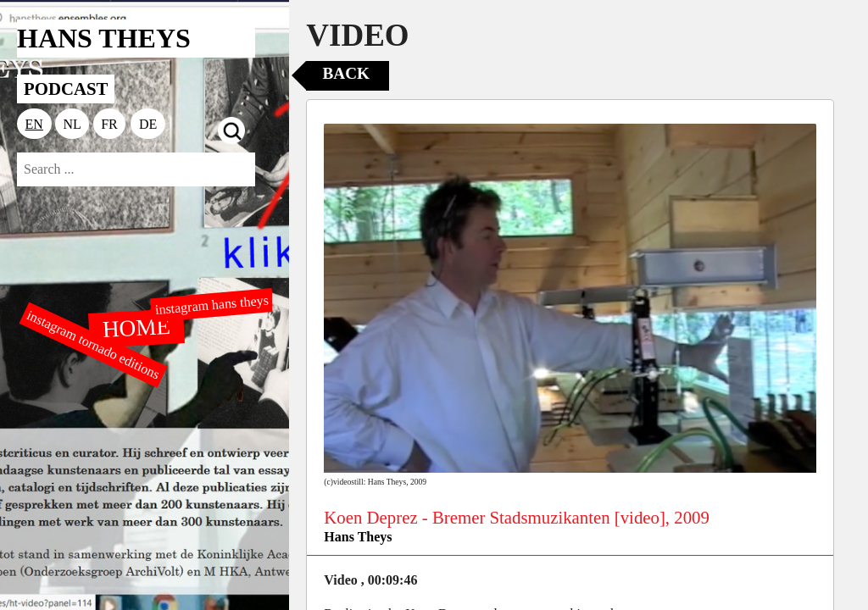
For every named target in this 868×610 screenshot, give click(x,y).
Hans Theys (358, 537)
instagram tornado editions (93, 345)
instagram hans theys (211, 305)
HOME (136, 327)
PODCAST (66, 89)
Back (346, 73)
